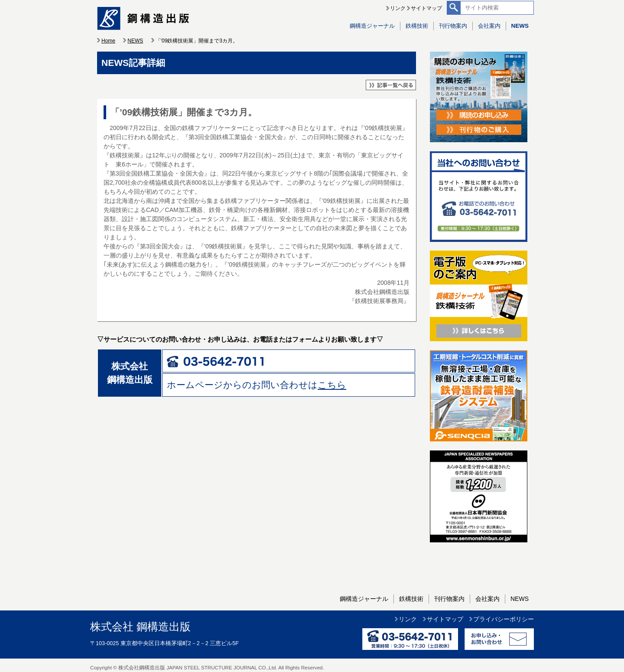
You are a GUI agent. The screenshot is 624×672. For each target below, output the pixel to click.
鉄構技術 (417, 26)
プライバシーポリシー (504, 619)
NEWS (520, 26)
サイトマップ (426, 8)
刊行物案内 (453, 26)
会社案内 (489, 26)
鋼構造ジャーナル (372, 26)
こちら (332, 385)
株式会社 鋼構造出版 (140, 627)
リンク (398, 8)
